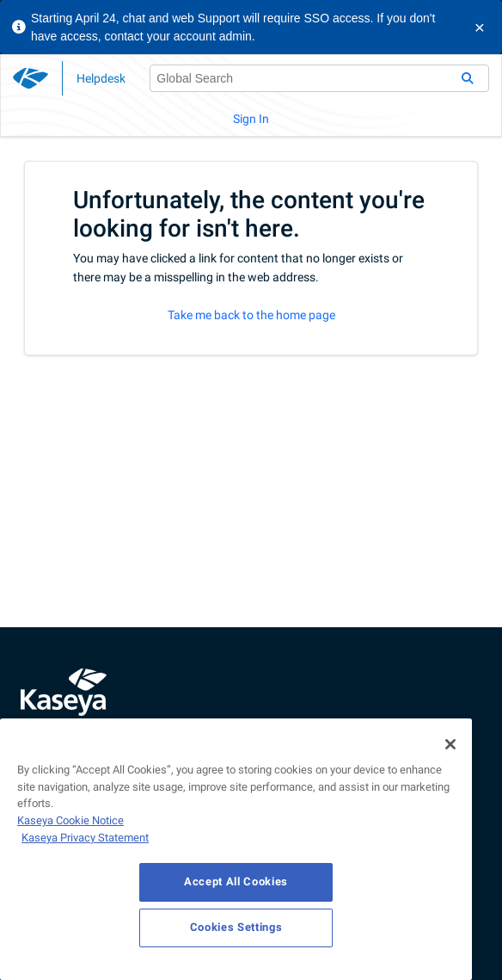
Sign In (251, 119)
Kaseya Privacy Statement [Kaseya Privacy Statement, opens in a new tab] (85, 838)
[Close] (450, 744)
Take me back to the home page (251, 315)
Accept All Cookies (236, 881)
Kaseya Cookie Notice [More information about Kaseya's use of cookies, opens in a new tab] (70, 820)
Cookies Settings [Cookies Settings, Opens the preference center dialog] (236, 927)
